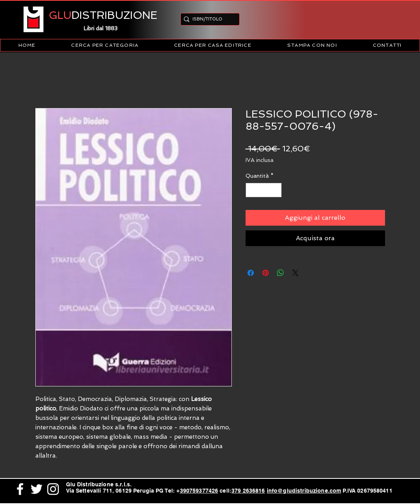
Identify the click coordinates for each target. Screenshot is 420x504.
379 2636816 (248, 491)
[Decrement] (252, 190)
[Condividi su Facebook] (251, 273)
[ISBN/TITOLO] (208, 19)
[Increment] (276, 190)
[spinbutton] (264, 190)
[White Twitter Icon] (37, 489)
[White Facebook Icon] (20, 489)
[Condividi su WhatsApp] (281, 273)
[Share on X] (295, 273)
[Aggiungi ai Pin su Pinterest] (266, 273)
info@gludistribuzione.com (304, 491)
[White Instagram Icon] (53, 489)
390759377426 (199, 491)
